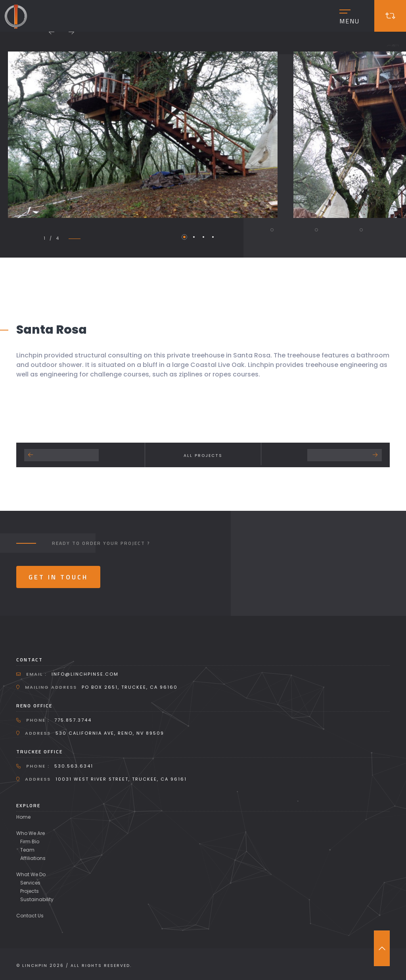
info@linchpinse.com (85, 674)
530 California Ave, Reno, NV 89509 (110, 733)
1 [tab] (184, 237)
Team (27, 850)
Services (30, 883)
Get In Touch (58, 577)
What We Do (31, 874)
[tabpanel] (143, 135)
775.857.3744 (73, 720)
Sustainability (37, 899)
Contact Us (30, 916)
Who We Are (31, 833)
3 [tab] (203, 237)
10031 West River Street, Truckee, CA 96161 (121, 779)
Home (23, 817)
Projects (30, 891)
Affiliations (33, 858)
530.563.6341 (74, 766)
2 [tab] (194, 237)
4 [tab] (213, 237)
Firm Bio (30, 842)
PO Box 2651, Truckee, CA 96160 (130, 687)
